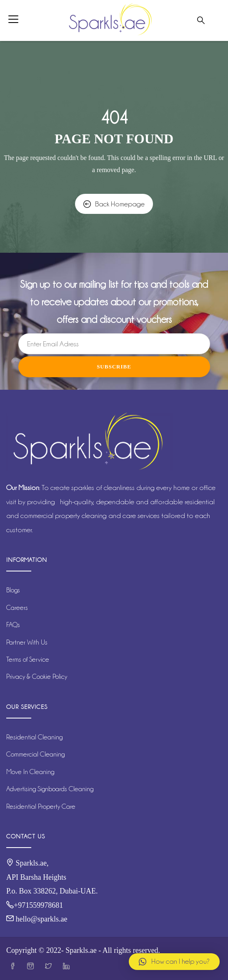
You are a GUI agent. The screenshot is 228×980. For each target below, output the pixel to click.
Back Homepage (114, 204)
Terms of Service (28, 659)
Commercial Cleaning (35, 754)
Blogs (13, 590)
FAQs (13, 625)
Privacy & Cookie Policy (37, 677)
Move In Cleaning (30, 772)
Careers (17, 608)
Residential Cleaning (34, 737)
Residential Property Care (41, 806)
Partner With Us (27, 642)
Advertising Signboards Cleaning (50, 789)
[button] (174, 962)
